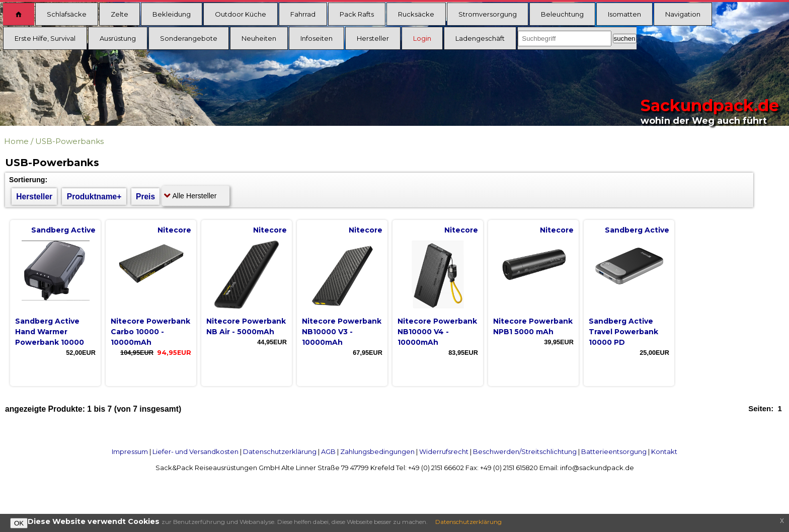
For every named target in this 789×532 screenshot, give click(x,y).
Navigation (683, 14)
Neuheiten (259, 38)
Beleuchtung (562, 14)
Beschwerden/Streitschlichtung (525, 451)
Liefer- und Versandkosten (195, 451)
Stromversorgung (488, 14)
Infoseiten (317, 38)
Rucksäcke (416, 14)
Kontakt (664, 451)
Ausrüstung (118, 38)
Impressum (130, 451)
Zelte (120, 14)
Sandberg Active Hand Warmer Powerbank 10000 (50, 332)
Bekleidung (172, 14)
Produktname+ (94, 197)
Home (16, 141)
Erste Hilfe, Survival (45, 38)
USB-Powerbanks (69, 141)
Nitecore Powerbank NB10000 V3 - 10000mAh (342, 332)
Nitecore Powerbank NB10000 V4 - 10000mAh (437, 332)
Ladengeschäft (480, 38)
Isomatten (624, 14)
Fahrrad (303, 14)
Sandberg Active (63, 230)
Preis (145, 197)
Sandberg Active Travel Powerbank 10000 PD (623, 332)
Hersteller (373, 38)
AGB (328, 451)
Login (422, 38)
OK (19, 523)
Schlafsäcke (67, 14)
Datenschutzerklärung (280, 451)
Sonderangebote (189, 38)
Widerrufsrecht (444, 451)
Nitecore (174, 230)
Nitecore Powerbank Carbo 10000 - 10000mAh (150, 332)
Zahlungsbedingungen (377, 451)
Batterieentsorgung (614, 451)
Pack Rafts (357, 14)
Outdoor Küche (241, 14)
